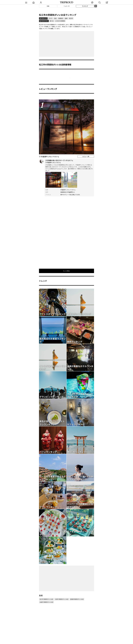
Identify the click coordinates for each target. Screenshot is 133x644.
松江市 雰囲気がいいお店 (46, 599)
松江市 (71, 18)
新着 (48, 6)
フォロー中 (66, 6)
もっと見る (66, 271)
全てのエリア (43, 18)
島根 (66, 18)
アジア (50, 18)
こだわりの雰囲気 (60, 21)
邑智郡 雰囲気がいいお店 (77, 599)
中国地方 (61, 18)
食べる (52, 21)
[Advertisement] (66, 44)
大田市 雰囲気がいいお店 (62, 599)
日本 (55, 18)
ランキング (85, 6)
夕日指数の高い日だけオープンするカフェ (69, 161)
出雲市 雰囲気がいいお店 (46, 602)
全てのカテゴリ (44, 21)
